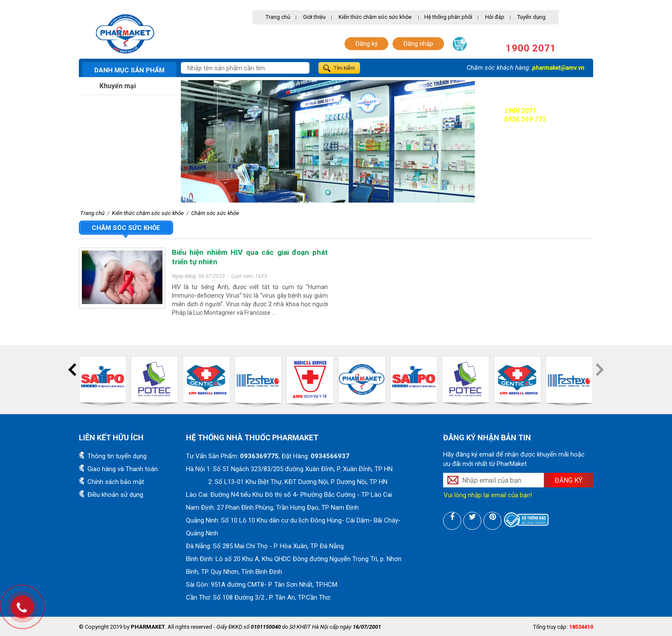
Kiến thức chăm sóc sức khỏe (375, 17)
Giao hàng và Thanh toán (123, 469)
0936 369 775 (525, 119)
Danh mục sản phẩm (129, 70)
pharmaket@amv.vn (558, 68)
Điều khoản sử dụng (115, 495)
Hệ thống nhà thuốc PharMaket (252, 437)
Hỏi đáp (495, 17)
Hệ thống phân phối (448, 17)
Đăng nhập (418, 44)
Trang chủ (278, 17)
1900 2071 (531, 48)
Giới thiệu (314, 17)
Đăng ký (366, 44)
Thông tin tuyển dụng (117, 456)
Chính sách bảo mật (116, 482)
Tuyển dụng (531, 17)
